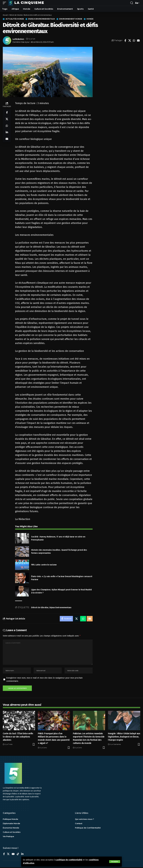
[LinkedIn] (22, 855)
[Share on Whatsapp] (134, 41)
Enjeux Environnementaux (43, 19)
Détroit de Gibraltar (40, 608)
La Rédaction (18, 39)
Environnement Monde (72, 19)
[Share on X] (130, 41)
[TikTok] (18, 855)
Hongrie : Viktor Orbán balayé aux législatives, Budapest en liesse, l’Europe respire (124, 737)
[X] (8, 855)
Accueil (5, 15)
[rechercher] (132, 3)
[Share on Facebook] (125, 41)
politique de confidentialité (70, 860)
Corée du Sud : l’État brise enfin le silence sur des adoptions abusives (18, 737)
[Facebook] (4, 855)
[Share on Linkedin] (7, 133)
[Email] (138, 41)
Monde (92, 19)
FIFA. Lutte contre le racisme (44, 565)
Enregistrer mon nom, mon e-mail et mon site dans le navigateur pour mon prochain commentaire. (44, 680)
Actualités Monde (15, 19)
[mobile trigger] (5, 3)
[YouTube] (13, 855)
